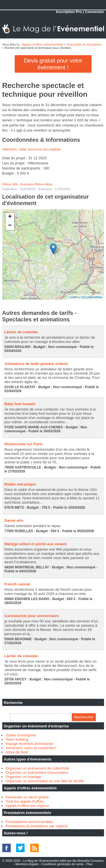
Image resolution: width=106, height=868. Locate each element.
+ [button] (10, 217)
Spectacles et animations (84, 44)
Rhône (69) (10, 184)
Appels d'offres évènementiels (43, 44)
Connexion (94, 12)
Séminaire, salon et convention (31, 748)
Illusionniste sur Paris (24, 444)
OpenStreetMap (92, 297)
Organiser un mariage (23, 777)
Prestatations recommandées (30, 822)
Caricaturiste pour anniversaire (32, 616)
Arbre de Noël (17, 752)
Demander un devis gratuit (27, 797)
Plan (89, 864)
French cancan (18, 584)
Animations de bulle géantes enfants (36, 364)
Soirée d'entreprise (21, 735)
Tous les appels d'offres (25, 801)
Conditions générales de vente (63, 864)
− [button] (10, 226)
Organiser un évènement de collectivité (37, 768)
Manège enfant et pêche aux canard (36, 544)
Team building (17, 739)
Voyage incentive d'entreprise (30, 744)
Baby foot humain (20, 404)
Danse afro (14, 520)
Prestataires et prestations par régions (37, 826)
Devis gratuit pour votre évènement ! (53, 64)
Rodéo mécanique (20, 484)
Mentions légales (27, 864)
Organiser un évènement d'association (37, 773)
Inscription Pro (69, 12)
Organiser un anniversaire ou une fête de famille (45, 781)
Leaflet (73, 297)
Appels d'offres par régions (27, 806)
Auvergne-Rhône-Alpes (36, 184)
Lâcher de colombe (21, 332)
